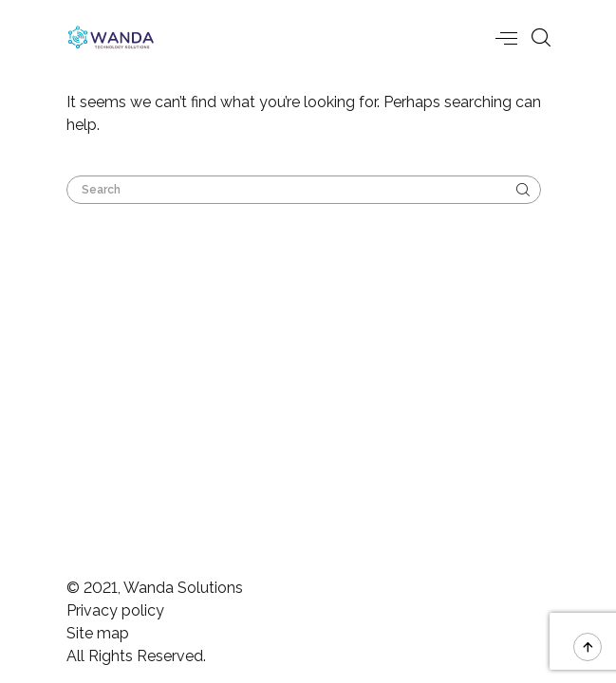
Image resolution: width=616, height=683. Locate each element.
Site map (98, 633)
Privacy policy (115, 610)
